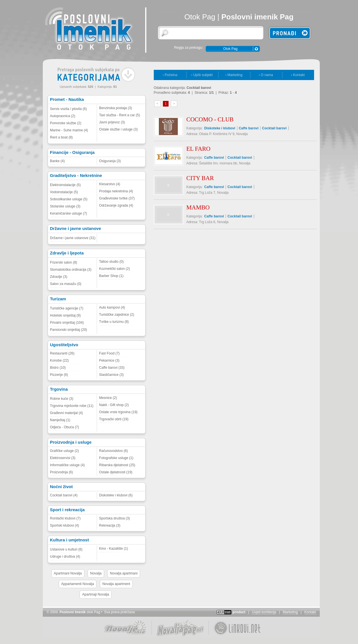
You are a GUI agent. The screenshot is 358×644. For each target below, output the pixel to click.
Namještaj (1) (60, 420)
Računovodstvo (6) (113, 451)
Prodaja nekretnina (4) (116, 191)
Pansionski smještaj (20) (68, 330)
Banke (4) (57, 161)
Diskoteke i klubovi (220, 128)
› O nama (266, 75)
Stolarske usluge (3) (65, 206)
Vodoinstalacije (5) (64, 192)
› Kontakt (298, 75)
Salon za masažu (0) (66, 284)
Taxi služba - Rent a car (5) (119, 115)
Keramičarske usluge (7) (68, 213)
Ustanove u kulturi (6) (66, 549)
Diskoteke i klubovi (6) (116, 495)
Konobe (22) (59, 360)
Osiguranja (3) (110, 161)
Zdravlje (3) (59, 277)
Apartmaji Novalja (96, 594)
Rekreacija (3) (110, 525)
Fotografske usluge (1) (116, 458)
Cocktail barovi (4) (64, 495)
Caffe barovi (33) (112, 368)
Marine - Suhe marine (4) (69, 130)
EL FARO (198, 149)
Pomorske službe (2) (66, 123)
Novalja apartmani (124, 573)
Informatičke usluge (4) (67, 465)
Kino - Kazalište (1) (113, 549)
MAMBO (198, 207)
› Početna (170, 75)
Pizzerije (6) (59, 375)
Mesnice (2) (108, 398)
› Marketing (234, 75)
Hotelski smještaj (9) (65, 315)
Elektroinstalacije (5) (65, 185)
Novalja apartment (116, 584)
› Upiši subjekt (202, 75)
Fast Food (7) (109, 353)
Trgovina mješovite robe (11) (72, 406)
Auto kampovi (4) (112, 307)
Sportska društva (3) (114, 518)
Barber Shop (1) (111, 276)
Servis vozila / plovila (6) (68, 109)
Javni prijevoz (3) (112, 122)
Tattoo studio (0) (111, 262)
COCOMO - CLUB (210, 119)
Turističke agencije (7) (67, 308)
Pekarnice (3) (109, 360)
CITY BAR (200, 178)
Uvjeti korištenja (264, 612)
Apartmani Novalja (68, 573)
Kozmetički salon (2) (114, 269)
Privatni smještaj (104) (67, 323)
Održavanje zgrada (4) (116, 205)
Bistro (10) (58, 368)
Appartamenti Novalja (78, 584)
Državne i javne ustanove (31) (73, 238)
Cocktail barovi (274, 128)
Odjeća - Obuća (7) (64, 427)
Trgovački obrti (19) (114, 419)
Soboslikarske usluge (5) (69, 199)
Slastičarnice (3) (111, 375)
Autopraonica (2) (63, 116)
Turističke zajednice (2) (117, 315)
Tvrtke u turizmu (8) (114, 322)
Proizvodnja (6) (61, 472)
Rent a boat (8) (61, 137)
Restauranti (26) (62, 353)
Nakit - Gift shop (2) (114, 405)
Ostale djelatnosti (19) (116, 472)
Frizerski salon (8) (63, 262)
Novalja (96, 573)
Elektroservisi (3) (63, 458)
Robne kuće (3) (62, 399)
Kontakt (310, 612)
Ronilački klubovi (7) (65, 518)
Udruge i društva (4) (65, 557)
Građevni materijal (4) (66, 413)
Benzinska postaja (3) (115, 108)
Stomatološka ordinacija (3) (71, 270)
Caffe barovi (249, 128)
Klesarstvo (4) (110, 184)
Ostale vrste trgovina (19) (118, 412)
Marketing (290, 612)
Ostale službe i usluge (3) (118, 129)
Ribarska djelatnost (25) (117, 465)
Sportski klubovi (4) (64, 525)
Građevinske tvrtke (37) (117, 198)
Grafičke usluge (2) (64, 451)
